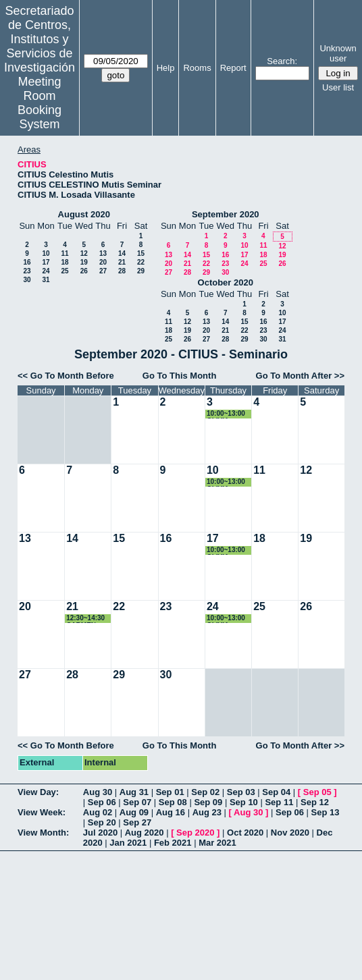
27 (103, 271)
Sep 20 (102, 822)
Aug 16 (171, 812)
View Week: (42, 812)
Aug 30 (98, 792)
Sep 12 (315, 802)
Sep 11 (279, 802)
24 (46, 271)
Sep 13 (326, 812)
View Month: (43, 833)
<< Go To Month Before (66, 376)
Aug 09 (134, 812)
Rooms (197, 68)
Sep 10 (244, 802)
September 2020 (226, 214)
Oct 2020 (245, 833)
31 (46, 280)
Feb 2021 (173, 843)
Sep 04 (276, 792)
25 (64, 271)
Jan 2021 (128, 843)
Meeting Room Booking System (40, 103)
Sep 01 (170, 792)
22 (141, 262)
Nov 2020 (290, 833)
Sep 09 (208, 802)
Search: (282, 61)
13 (103, 253)
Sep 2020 (195, 833)
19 (84, 262)
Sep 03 (241, 792)
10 (46, 253)
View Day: (38, 792)
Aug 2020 (145, 833)
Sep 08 (173, 802)
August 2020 (84, 214)
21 (122, 262)
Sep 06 (102, 802)
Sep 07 (137, 802)
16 (27, 262)
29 (141, 271)
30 (27, 280)
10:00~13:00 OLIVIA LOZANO (226, 414)
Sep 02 (205, 792)
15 (141, 253)
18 (64, 262)
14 (122, 253)
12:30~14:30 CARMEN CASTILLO (85, 619)
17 (46, 262)
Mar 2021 (217, 843)
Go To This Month (180, 376)
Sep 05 (317, 792)
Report (233, 68)
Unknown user (338, 53)
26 (84, 271)
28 (122, 271)
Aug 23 (207, 812)
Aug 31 (134, 792)
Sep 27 (137, 822)
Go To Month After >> (300, 376)
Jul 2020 (100, 833)
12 (84, 253)
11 (64, 253)
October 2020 (226, 282)
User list (338, 87)
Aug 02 (98, 812)
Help (166, 68)
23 (27, 271)
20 (103, 262)
